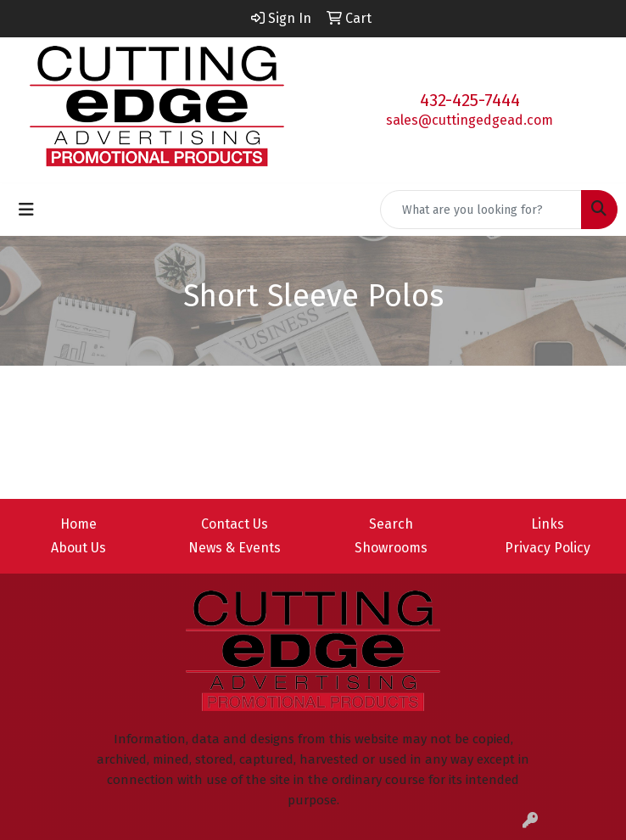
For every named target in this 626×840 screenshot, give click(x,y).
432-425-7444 (470, 100)
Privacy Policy (548, 548)
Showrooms (391, 548)
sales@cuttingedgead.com (469, 120)
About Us (78, 548)
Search (391, 524)
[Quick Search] (481, 210)
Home (78, 524)
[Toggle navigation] (26, 210)
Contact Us (235, 524)
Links (548, 524)
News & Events (235, 548)
